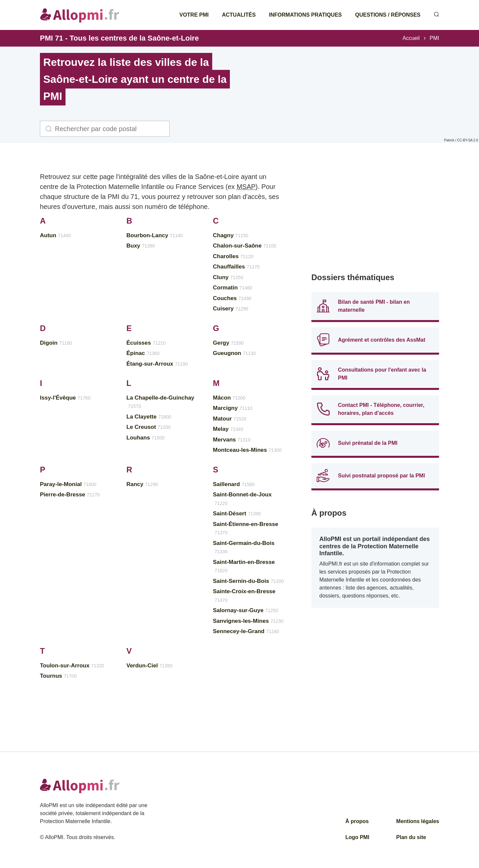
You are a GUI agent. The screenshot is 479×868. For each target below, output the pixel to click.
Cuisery (231, 309)
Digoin (56, 343)
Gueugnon (234, 353)
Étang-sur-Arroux (157, 364)
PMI (434, 38)
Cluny (228, 277)
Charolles (233, 256)
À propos (357, 821)
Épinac (143, 353)
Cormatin (233, 288)
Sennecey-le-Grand (246, 631)
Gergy (228, 343)
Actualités (239, 15)
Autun (55, 235)
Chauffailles (236, 267)
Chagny (231, 235)
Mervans (232, 440)
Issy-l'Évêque (65, 398)
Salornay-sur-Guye (245, 610)
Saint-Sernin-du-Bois (248, 581)
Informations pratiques (306, 15)
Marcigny (233, 408)
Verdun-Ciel (149, 666)
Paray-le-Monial (68, 484)
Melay (228, 429)
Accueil (411, 38)
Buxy (141, 246)
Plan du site (411, 837)
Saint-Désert (237, 514)
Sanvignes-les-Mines (248, 621)
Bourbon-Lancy (155, 235)
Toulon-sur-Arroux (72, 666)
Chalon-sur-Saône (244, 246)
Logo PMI (357, 837)
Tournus (58, 676)
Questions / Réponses (388, 15)
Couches (232, 298)
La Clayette (149, 417)
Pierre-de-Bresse (70, 495)
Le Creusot (149, 427)
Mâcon (229, 398)
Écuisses (146, 343)
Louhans (146, 438)
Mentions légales (418, 821)
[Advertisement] (375, 216)
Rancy (142, 484)
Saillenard (234, 484)
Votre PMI (194, 15)
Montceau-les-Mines (247, 450)
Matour (230, 419)
